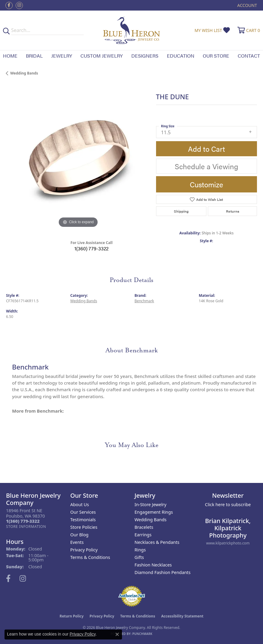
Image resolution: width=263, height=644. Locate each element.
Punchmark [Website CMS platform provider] (142, 634)
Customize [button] (207, 184)
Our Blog (79, 535)
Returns (233, 211)
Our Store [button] (216, 56)
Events (77, 542)
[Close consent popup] (117, 634)
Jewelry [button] (62, 56)
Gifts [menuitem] (139, 557)
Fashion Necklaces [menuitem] (153, 565)
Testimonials (83, 520)
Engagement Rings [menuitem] (154, 512)
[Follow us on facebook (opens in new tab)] (9, 5)
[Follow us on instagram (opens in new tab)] (19, 5)
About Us (80, 504)
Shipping (181, 211)
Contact (249, 56)
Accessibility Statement (182, 616)
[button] (247, 5)
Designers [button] (145, 56)
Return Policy (72, 616)
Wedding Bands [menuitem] (151, 520)
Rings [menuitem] (140, 550)
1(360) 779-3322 (91, 248)
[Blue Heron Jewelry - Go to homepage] (132, 30)
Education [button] (181, 56)
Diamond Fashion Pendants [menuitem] (163, 572)
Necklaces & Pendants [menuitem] (157, 542)
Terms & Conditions (90, 557)
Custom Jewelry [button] (102, 56)
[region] (78, 157)
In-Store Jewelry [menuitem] (151, 504)
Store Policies (84, 527)
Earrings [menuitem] (143, 535)
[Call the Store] (23, 521)
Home (10, 56)
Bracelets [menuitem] (144, 527)
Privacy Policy (84, 550)
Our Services (83, 512)
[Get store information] (26, 527)
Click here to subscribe (228, 504)
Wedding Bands (24, 73)
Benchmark (144, 301)
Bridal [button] (34, 56)
